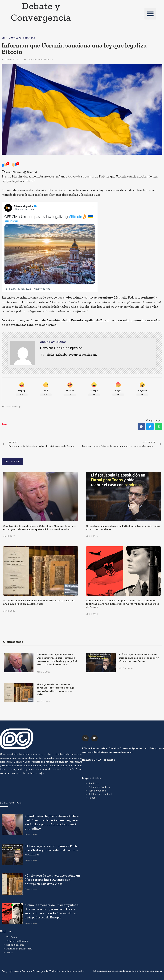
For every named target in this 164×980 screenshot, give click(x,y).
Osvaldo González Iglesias (61, 348)
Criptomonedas (12, 38)
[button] (150, 14)
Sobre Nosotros (97, 791)
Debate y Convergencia (41, 12)
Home (92, 798)
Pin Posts (94, 783)
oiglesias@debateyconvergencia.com (68, 355)
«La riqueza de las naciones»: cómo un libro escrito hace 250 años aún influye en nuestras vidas (39, 602)
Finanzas (29, 38)
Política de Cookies (99, 787)
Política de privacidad (100, 794)
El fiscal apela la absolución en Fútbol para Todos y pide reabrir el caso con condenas (123, 528)
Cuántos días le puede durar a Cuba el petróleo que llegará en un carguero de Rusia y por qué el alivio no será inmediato (40, 528)
